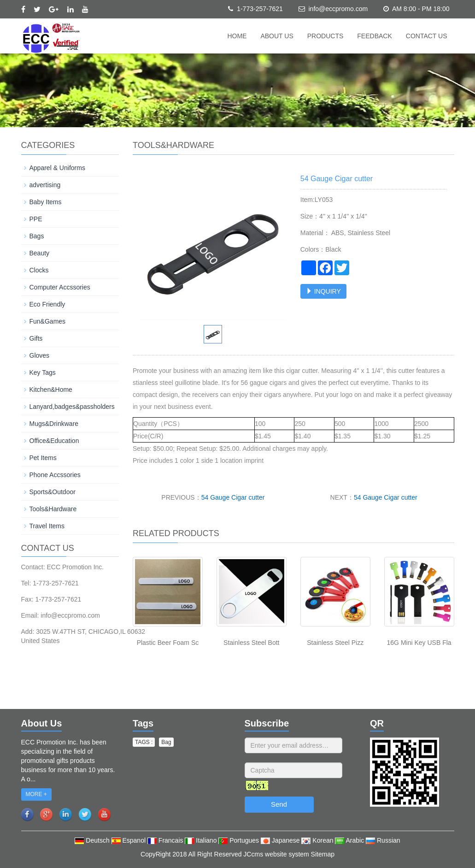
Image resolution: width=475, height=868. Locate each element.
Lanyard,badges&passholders (72, 407)
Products (325, 36)
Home (237, 36)
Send (279, 804)
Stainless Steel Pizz (335, 643)
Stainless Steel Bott (251, 643)
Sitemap (323, 854)
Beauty (40, 253)
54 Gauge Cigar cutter (233, 497)
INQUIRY (323, 291)
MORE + (36, 794)
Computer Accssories (60, 287)
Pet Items (43, 458)
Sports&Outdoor (53, 492)
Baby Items (46, 202)
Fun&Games (48, 321)
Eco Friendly (47, 304)
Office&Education (54, 441)
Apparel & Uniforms (57, 168)
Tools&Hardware (53, 509)
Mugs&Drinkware (54, 424)
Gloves (40, 355)
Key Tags (43, 372)
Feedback (374, 36)
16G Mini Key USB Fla (419, 643)
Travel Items (47, 526)
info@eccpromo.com (338, 9)
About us (277, 36)
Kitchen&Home (51, 390)
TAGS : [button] (144, 742)
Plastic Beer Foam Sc (168, 643)
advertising (45, 185)
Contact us (427, 36)
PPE (36, 219)
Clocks (39, 270)
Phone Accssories (55, 475)
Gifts (36, 338)
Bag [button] (166, 742)
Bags (37, 236)
